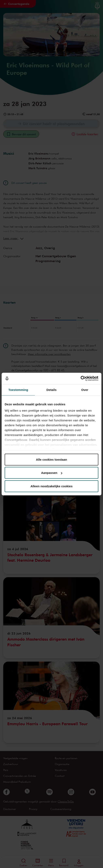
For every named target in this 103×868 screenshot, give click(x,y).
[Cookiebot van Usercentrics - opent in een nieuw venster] (81, 378)
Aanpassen (52, 473)
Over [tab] (85, 390)
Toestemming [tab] (18, 390)
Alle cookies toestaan (51, 459)
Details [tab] (51, 390)
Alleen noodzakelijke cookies (51, 486)
